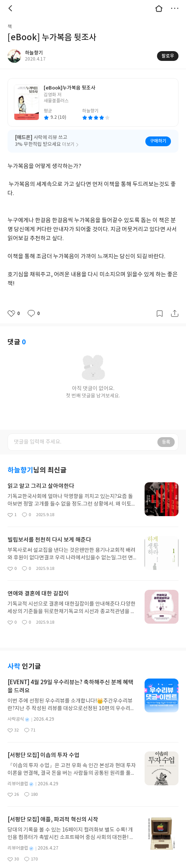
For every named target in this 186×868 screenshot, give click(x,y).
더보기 (175, 8)
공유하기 (175, 314)
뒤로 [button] (11, 8)
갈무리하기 (160, 314)
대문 (159, 8)
